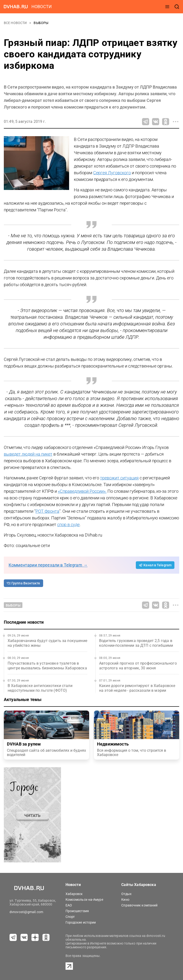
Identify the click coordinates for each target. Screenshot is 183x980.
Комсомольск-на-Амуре (84, 900)
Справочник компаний (139, 905)
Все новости (16, 23)
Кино (125, 900)
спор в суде (68, 525)
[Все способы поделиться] (176, 122)
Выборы (41, 23)
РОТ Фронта (47, 511)
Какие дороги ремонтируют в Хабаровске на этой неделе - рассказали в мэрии (137, 688)
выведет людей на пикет (28, 454)
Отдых (126, 894)
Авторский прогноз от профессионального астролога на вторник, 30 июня (138, 666)
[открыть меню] (167, 7)
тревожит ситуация (119, 478)
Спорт (70, 917)
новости (42, 7)
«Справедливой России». (82, 491)
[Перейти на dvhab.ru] (16, 7)
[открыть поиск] (177, 7)
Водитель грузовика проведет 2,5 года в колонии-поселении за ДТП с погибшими (136, 643)
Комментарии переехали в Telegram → (48, 565)
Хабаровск (74, 894)
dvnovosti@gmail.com (26, 912)
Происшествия (77, 911)
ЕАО (69, 905)
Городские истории (81, 922)
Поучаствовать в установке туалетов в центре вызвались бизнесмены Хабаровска (47, 666)
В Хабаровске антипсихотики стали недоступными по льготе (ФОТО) (40, 688)
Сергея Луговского (112, 173)
